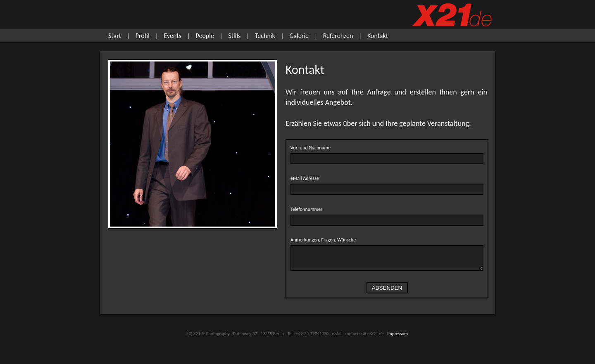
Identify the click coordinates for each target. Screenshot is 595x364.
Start (115, 36)
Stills (234, 36)
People (205, 36)
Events (173, 36)
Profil (143, 36)
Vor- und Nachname (311, 148)
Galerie (299, 36)
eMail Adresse (305, 178)
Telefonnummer (306, 209)
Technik (265, 36)
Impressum (397, 334)
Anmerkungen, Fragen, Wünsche (323, 240)
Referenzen (338, 36)
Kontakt (378, 36)
